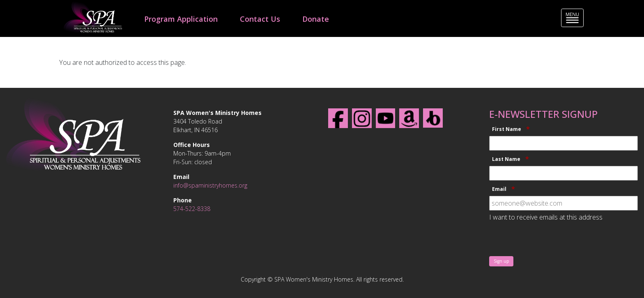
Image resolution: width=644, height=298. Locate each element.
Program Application (181, 19)
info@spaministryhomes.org (210, 185)
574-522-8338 (192, 209)
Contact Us (260, 19)
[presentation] (552, 240)
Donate (316, 19)
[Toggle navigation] (572, 18)
